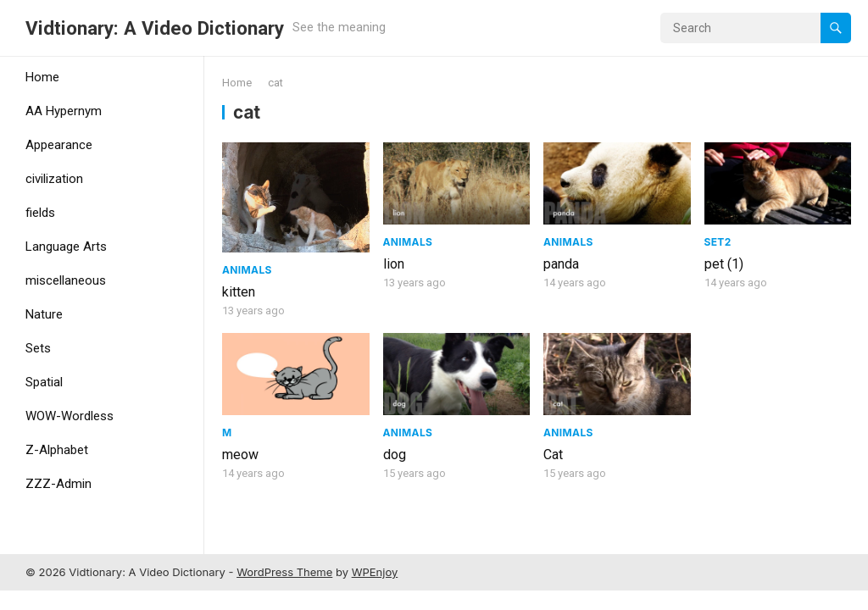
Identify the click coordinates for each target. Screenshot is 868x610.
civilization (54, 179)
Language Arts (66, 247)
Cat (553, 455)
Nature (44, 314)
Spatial (44, 382)
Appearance (59, 145)
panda (561, 264)
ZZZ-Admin (58, 484)
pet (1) (724, 264)
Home (42, 77)
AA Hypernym (64, 111)
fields (40, 213)
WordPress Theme (284, 572)
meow (240, 455)
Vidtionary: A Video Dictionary (155, 28)
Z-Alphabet (57, 450)
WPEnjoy (375, 572)
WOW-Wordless (70, 416)
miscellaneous (66, 280)
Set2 (718, 242)
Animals (247, 270)
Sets (38, 348)
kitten (239, 292)
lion (394, 264)
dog (395, 455)
